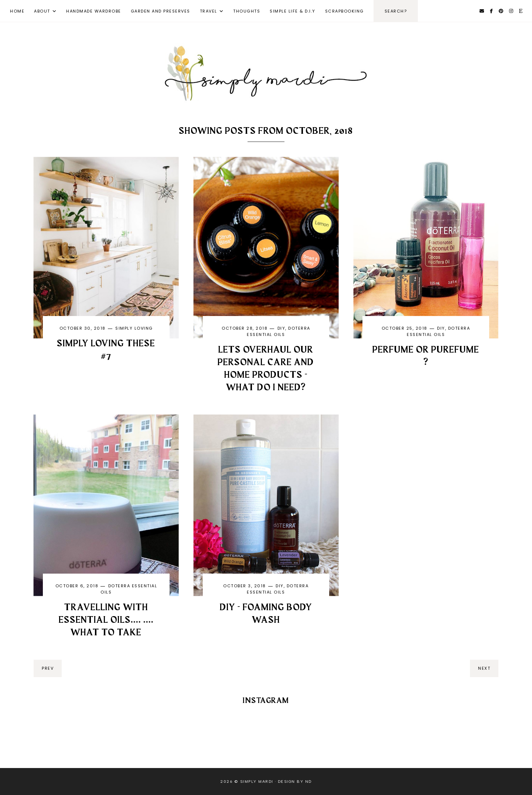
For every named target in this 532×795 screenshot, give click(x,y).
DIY (282, 328)
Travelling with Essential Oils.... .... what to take (106, 620)
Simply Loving (134, 328)
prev (48, 668)
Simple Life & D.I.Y (293, 11)
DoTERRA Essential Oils (278, 331)
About (42, 11)
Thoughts (247, 11)
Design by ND (295, 782)
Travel (209, 11)
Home (17, 11)
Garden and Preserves (161, 11)
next (484, 668)
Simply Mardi (257, 782)
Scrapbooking (345, 11)
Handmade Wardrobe (94, 11)
